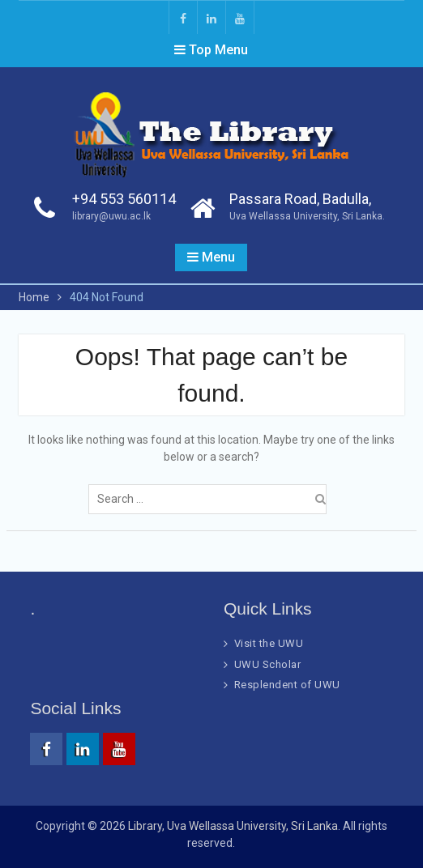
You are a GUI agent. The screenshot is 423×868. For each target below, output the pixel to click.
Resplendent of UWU (287, 685)
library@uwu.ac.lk (111, 216)
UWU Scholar (268, 664)
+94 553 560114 (124, 199)
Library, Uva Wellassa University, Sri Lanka (233, 826)
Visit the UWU (269, 643)
